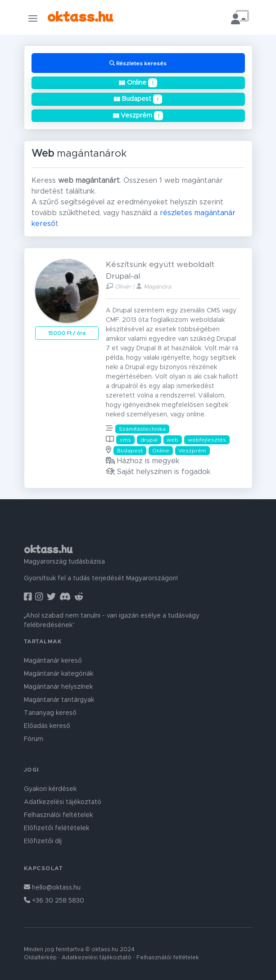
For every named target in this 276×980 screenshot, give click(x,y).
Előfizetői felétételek (57, 828)
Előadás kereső (47, 726)
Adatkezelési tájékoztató (63, 802)
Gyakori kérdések (50, 789)
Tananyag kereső (50, 713)
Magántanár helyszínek (58, 687)
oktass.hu (80, 16)
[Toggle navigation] (33, 18)
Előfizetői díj (43, 841)
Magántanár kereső (53, 661)
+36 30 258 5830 (54, 901)
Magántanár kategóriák (59, 674)
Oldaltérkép (40, 958)
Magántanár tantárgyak (59, 700)
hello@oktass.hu (52, 888)
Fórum (34, 739)
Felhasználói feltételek (58, 815)
